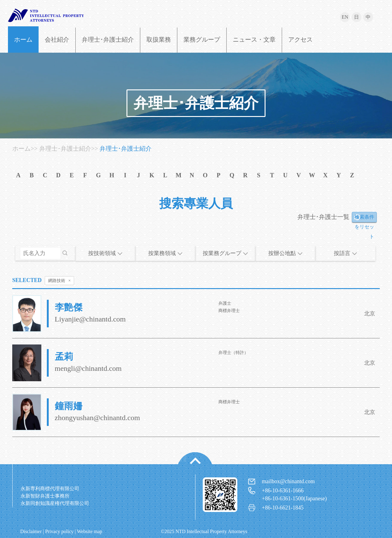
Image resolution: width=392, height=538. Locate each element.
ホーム (23, 40)
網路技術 (59, 281)
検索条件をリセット (364, 218)
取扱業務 (159, 40)
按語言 (345, 253)
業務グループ (202, 40)
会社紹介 (57, 40)
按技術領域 (105, 253)
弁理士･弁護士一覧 (323, 217)
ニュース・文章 (254, 40)
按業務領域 (165, 253)
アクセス (300, 40)
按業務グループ (225, 253)
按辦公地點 (285, 253)
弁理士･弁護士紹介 (108, 40)
